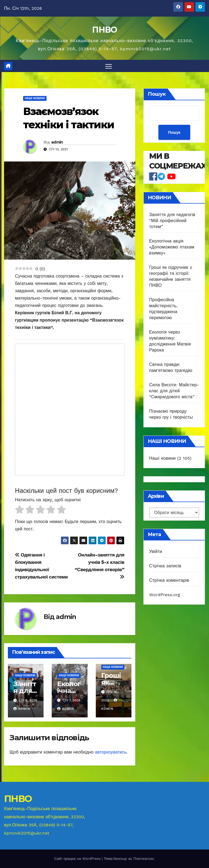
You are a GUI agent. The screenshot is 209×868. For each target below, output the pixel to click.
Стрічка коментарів (169, 580)
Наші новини (35, 98)
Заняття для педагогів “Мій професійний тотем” (172, 221)
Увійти (156, 551)
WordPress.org (165, 595)
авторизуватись (111, 752)
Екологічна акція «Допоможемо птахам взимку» (172, 247)
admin (57, 142)
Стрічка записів (165, 566)
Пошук (157, 94)
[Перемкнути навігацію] (109, 66)
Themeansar (143, 859)
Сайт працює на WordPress (78, 859)
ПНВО (104, 30)
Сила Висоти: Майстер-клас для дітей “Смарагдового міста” (174, 391)
